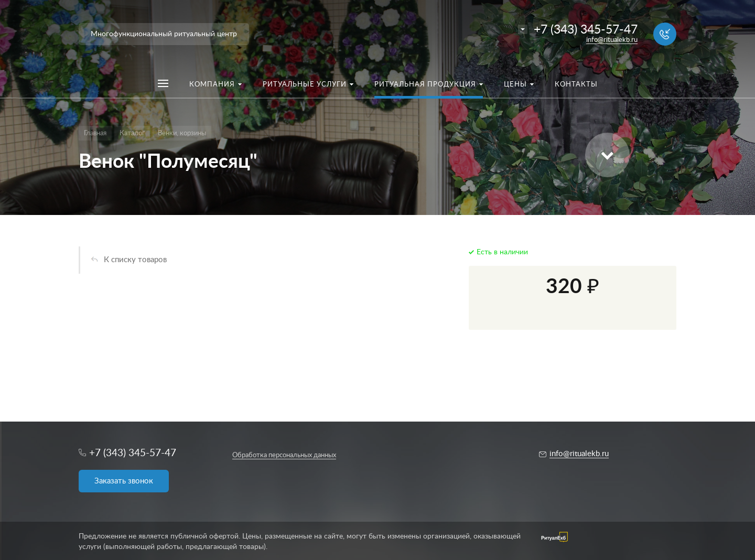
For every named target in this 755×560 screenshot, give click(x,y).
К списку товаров (135, 260)
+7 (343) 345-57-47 (586, 30)
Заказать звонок (124, 481)
